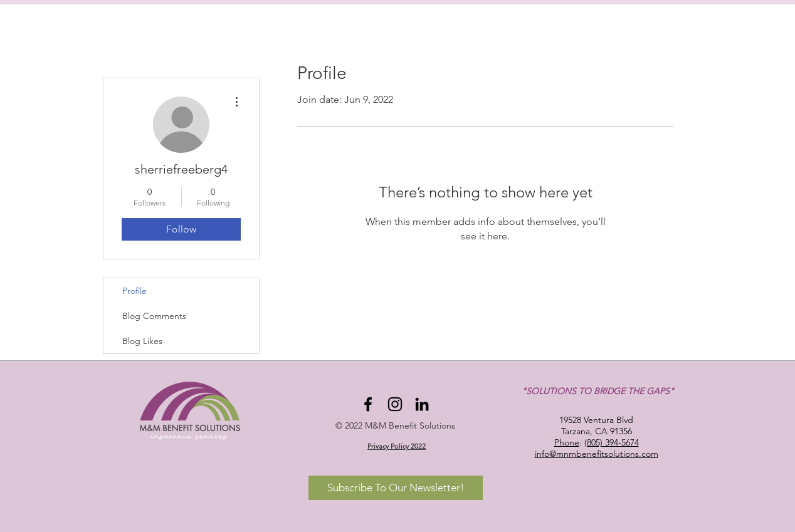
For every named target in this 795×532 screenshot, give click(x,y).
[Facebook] (368, 404)
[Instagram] (395, 404)
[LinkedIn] (422, 404)
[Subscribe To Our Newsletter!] (396, 488)
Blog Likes (142, 341)
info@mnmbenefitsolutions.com (597, 454)
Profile (134, 291)
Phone (567, 442)
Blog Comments (154, 316)
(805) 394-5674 (612, 442)
